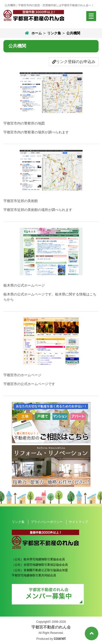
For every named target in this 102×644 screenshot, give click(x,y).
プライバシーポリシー (47, 522)
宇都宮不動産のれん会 (51, 627)
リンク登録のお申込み (74, 62)
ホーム (33, 33)
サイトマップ (78, 522)
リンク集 (54, 33)
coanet (60, 638)
